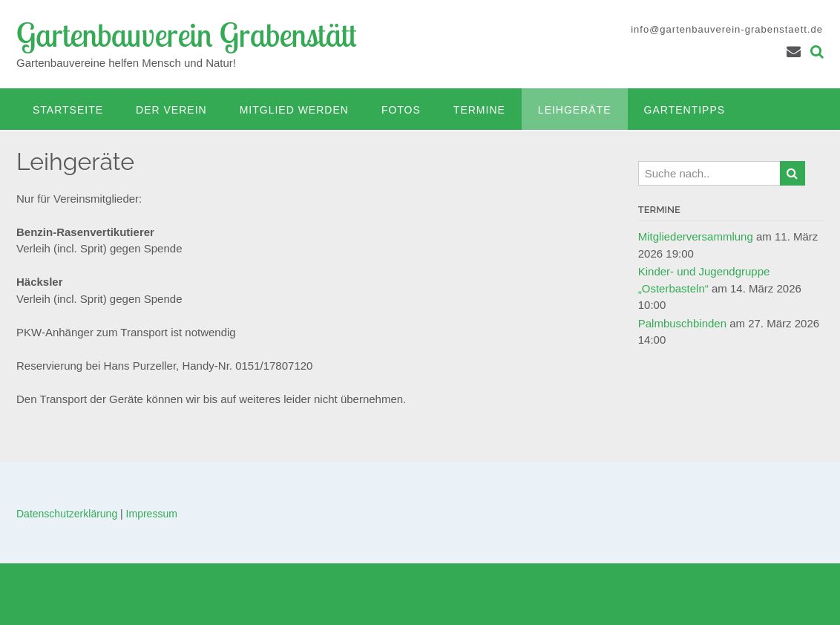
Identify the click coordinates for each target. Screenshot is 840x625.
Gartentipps (685, 110)
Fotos (401, 110)
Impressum (152, 514)
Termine (479, 110)
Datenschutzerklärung (67, 514)
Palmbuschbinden (682, 323)
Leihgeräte (575, 110)
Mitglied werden (294, 110)
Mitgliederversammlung (696, 236)
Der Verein (171, 110)
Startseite (68, 110)
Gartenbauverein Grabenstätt (187, 35)
